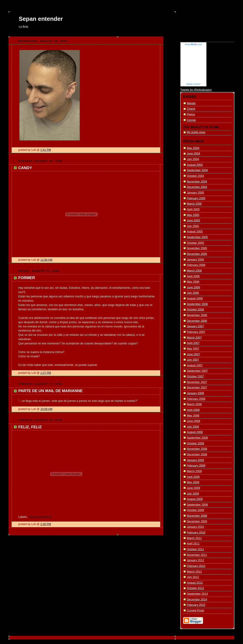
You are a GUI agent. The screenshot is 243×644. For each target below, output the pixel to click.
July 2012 (193, 577)
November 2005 (197, 248)
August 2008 (195, 432)
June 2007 (193, 354)
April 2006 (193, 276)
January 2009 (195, 460)
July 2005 (193, 226)
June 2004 (193, 154)
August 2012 (195, 583)
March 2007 (194, 338)
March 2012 (194, 572)
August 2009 (195, 499)
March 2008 (194, 404)
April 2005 (193, 209)
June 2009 (193, 488)
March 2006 (194, 271)
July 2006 (193, 293)
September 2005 (197, 237)
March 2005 (194, 204)
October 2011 (195, 549)
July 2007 (193, 360)
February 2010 (196, 533)
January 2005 (195, 193)
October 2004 (195, 176)
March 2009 (194, 471)
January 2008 (195, 393)
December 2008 (197, 455)
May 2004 (193, 148)
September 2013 (197, 594)
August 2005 (195, 232)
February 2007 (196, 332)
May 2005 (193, 215)
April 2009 (193, 477)
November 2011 (197, 555)
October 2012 (195, 588)
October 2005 (195, 243)
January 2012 (195, 560)
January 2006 (195, 260)
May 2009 (193, 482)
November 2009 (197, 516)
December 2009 (197, 521)
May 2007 (193, 349)
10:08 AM (46, 409)
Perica (191, 114)
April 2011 (193, 544)
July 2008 (193, 427)
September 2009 (197, 505)
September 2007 (197, 371)
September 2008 (197, 438)
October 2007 (195, 376)
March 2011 (194, 538)
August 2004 (195, 165)
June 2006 (193, 287)
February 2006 (196, 265)
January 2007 (195, 326)
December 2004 (197, 187)
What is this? (193, 84)
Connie (191, 120)
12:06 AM (46, 260)
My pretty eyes (196, 132)
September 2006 (197, 304)
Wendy (191, 103)
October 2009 (195, 510)
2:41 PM (46, 150)
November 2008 (197, 449)
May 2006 (193, 282)
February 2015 (196, 605)
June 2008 (193, 421)
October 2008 (195, 443)
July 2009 (193, 494)
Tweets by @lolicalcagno (196, 90)
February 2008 (196, 399)
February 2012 (196, 566)
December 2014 (197, 599)
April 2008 (193, 410)
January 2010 (195, 527)
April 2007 (193, 343)
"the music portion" (40, 517)
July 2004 (193, 159)
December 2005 (197, 254)
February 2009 (196, 466)
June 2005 (193, 220)
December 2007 (197, 388)
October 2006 (195, 310)
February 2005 (196, 198)
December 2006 (197, 321)
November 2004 (197, 182)
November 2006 (197, 315)
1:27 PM (46, 373)
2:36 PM (46, 524)
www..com (193, 44)
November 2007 (197, 382)
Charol (191, 109)
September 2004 (197, 170)
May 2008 (193, 416)
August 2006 (195, 298)
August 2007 (195, 365)
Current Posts (195, 611)
